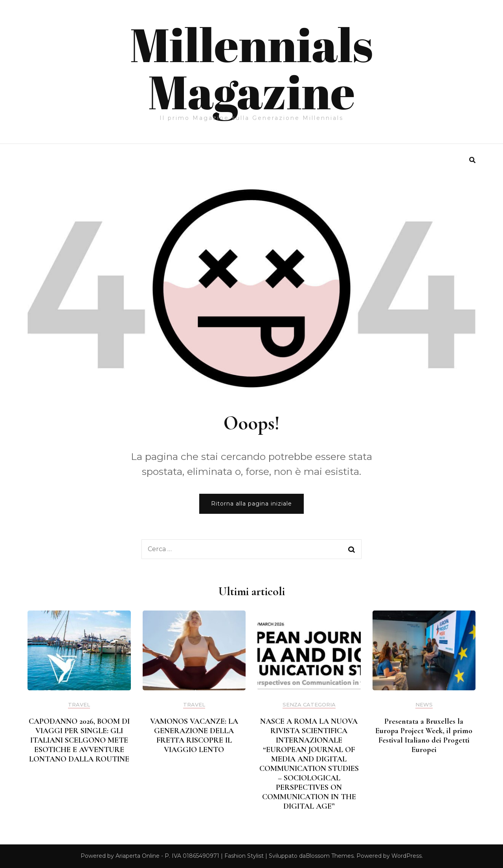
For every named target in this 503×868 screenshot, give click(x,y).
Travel (79, 705)
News (424, 705)
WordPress (407, 856)
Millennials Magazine (251, 68)
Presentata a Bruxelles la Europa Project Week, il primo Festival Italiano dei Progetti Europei (424, 736)
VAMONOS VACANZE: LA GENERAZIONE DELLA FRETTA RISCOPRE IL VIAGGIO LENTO (194, 736)
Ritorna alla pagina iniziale (251, 504)
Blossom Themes (330, 856)
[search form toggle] (472, 160)
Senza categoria (309, 705)
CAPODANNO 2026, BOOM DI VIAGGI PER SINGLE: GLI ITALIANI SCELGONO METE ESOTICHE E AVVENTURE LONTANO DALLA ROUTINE (79, 740)
